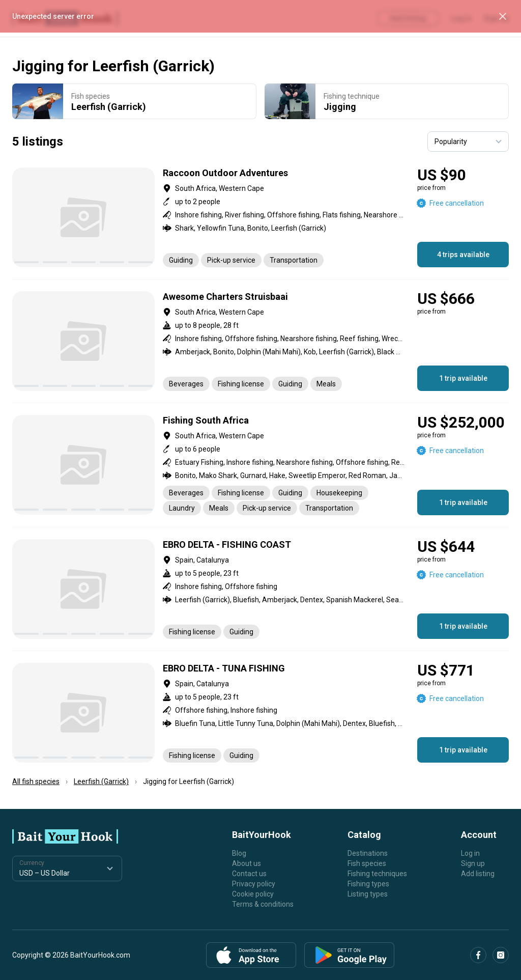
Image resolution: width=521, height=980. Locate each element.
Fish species (367, 863)
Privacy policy (254, 884)
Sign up (473, 863)
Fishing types (368, 884)
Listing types (368, 894)
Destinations (368, 853)
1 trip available (463, 378)
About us (247, 863)
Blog (239, 853)
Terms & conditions (263, 904)
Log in (470, 853)
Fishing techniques (377, 874)
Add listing (478, 874)
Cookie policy (253, 894)
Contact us (249, 874)
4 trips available (463, 255)
